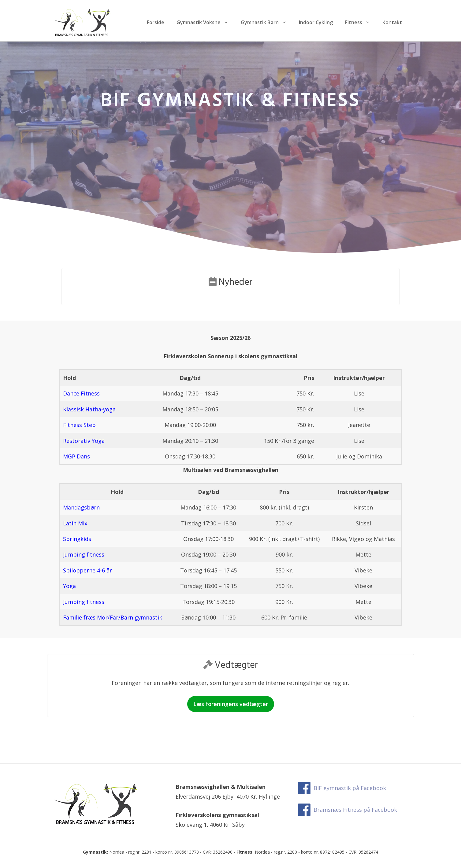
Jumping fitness (84, 554)
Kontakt (392, 22)
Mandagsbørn (81, 507)
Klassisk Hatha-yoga (89, 409)
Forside (156, 22)
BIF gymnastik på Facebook (350, 788)
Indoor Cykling (316, 22)
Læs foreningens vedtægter (231, 704)
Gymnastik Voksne (206, 22)
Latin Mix (75, 523)
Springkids (77, 539)
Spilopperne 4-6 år (87, 570)
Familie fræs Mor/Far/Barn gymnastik (113, 617)
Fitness (361, 22)
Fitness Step (79, 425)
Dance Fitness (81, 393)
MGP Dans (76, 456)
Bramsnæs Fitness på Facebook (355, 810)
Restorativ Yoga (84, 441)
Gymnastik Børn (267, 22)
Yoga (69, 586)
